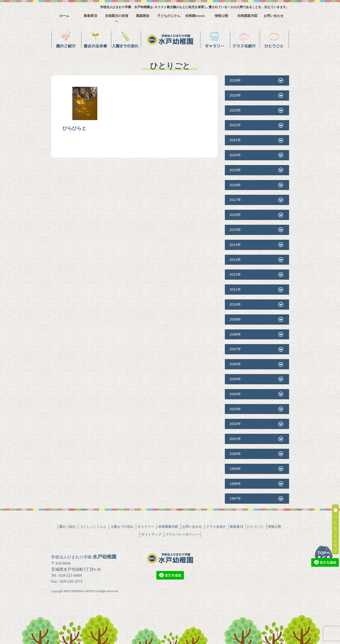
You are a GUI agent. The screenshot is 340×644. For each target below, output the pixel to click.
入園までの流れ (122, 527)
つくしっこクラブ (336, 529)
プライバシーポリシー (182, 534)
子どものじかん (169, 16)
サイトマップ (151, 534)
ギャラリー (146, 527)
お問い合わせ (274, 16)
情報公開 (221, 16)
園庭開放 (143, 16)
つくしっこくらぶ (93, 527)
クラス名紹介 (216, 527)
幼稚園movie (195, 16)
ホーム (64, 16)
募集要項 (90, 16)
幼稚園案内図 (247, 16)
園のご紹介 (68, 527)
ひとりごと (256, 527)
